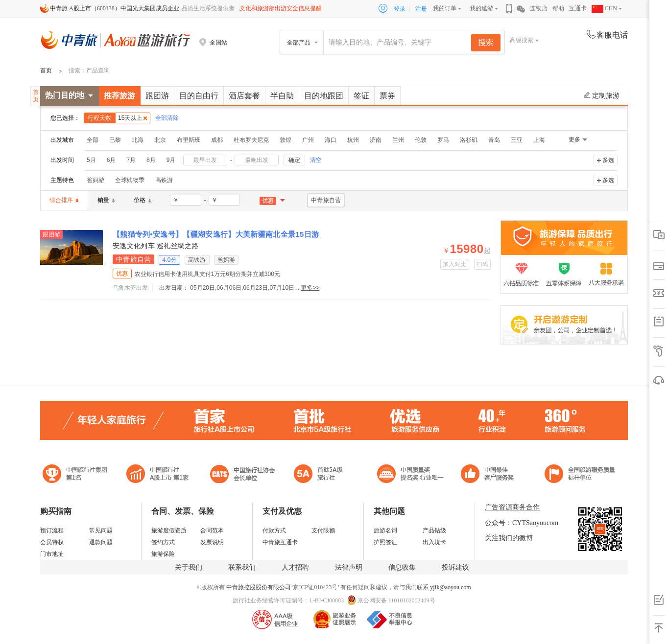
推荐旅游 (119, 96)
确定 (294, 160)
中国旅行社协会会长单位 (242, 475)
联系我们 (242, 567)
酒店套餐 (244, 96)
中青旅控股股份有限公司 (259, 587)
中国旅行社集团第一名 (76, 475)
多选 (608, 160)
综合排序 (64, 200)
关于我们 (189, 567)
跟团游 (157, 96)
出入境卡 (434, 542)
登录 (400, 9)
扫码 (483, 264)
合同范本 (212, 530)
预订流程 (52, 530)
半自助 (282, 96)
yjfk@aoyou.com (450, 587)
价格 (143, 200)
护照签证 (385, 542)
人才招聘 (295, 567)
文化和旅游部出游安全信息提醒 (281, 8)
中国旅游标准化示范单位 (490, 475)
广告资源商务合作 (512, 507)
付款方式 (274, 530)
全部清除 (167, 118)
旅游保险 (163, 554)
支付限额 (323, 530)
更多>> (310, 288)
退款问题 (101, 542)
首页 (46, 70)
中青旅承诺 (580, 475)
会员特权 (52, 542)
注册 (421, 9)
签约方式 (163, 542)
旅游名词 (385, 530)
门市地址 (52, 554)
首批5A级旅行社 (158, 475)
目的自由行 (199, 96)
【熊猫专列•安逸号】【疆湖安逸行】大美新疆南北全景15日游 (216, 234)
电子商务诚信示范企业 (322, 475)
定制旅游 (602, 95)
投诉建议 (455, 567)
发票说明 (212, 542)
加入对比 (455, 264)
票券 (387, 96)
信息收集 (402, 567)
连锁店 (539, 8)
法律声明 (349, 567)
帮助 (558, 8)
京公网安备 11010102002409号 (396, 600)
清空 (316, 160)
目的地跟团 (324, 96)
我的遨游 (481, 8)
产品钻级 (434, 530)
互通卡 (578, 8)
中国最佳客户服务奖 (411, 475)
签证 (361, 96)
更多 (574, 139)
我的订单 (445, 8)
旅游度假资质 (169, 530)
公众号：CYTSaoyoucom (522, 523)
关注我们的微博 (509, 538)
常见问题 (101, 530)
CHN (604, 8)
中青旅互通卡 (280, 542)
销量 (106, 200)
